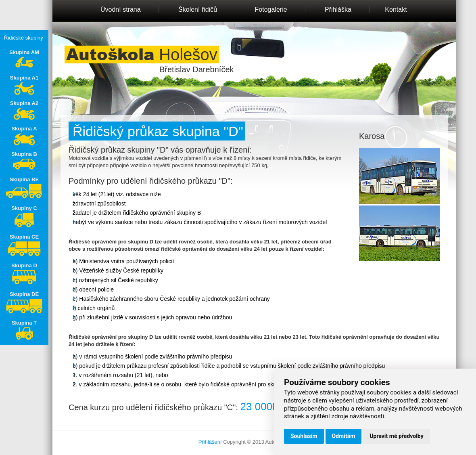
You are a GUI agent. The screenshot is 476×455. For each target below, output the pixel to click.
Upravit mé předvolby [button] (396, 436)
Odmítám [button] (344, 436)
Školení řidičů (198, 9)
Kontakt (396, 9)
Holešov (142, 55)
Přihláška (338, 9)
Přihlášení (210, 442)
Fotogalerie (271, 9)
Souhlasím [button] (304, 436)
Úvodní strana (121, 9)
